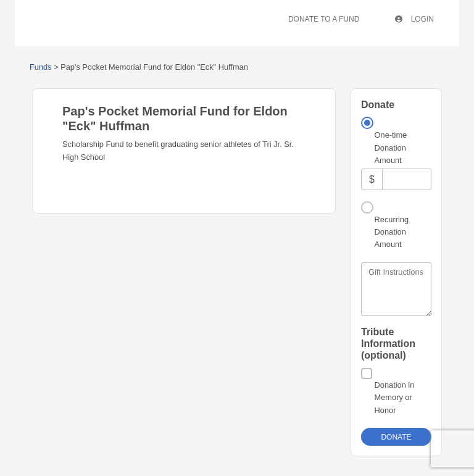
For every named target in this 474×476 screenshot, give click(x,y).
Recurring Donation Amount (392, 232)
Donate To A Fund (324, 19)
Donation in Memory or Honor (395, 398)
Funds (41, 67)
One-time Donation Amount (391, 148)
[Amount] (407, 179)
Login (414, 19)
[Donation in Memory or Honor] (367, 374)
